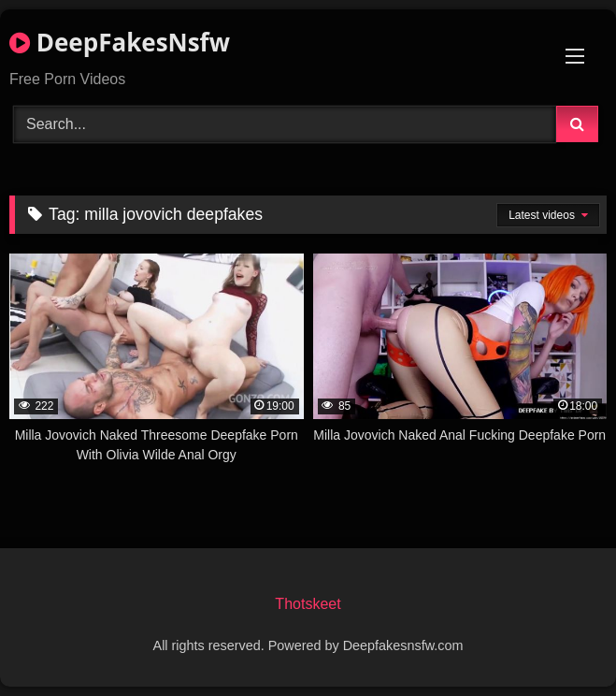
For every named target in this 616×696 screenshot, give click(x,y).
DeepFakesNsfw (120, 42)
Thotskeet (308, 604)
